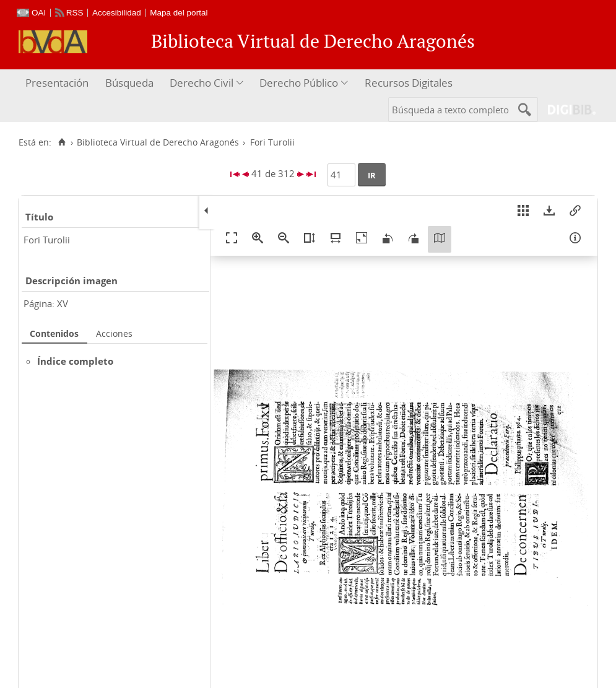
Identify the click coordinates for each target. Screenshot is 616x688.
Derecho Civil (202, 83)
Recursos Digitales (409, 83)
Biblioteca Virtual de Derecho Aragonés (158, 142)
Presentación (57, 83)
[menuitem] (59, 83)
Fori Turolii (47, 240)
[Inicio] (62, 142)
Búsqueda (129, 83)
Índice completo (75, 361)
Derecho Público (299, 83)
